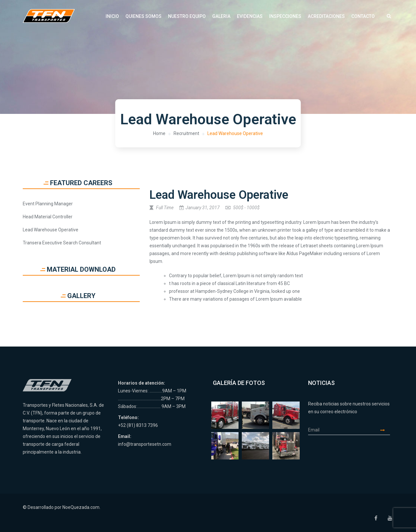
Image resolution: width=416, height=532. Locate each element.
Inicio (112, 16)
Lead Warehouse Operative (235, 133)
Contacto (363, 16)
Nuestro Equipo (187, 16)
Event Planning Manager (48, 204)
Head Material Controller (48, 217)
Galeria (221, 16)
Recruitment (186, 133)
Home (159, 133)
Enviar (385, 430)
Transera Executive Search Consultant (62, 243)
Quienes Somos (143, 16)
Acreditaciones (326, 16)
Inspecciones (285, 16)
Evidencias (250, 16)
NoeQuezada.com (81, 507)
